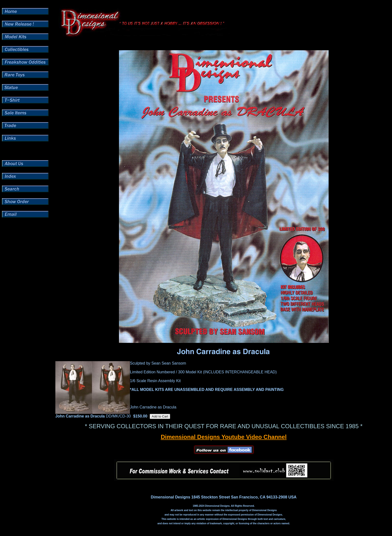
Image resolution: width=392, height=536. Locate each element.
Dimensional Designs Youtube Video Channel (224, 437)
